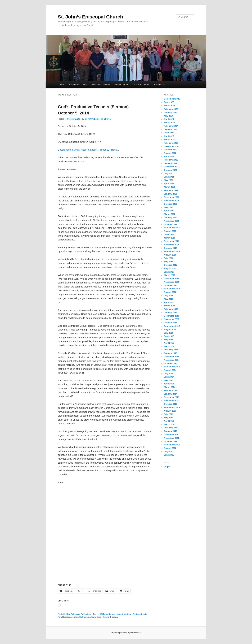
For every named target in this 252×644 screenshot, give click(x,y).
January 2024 (171, 129)
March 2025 (170, 106)
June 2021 (169, 177)
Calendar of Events (78, 85)
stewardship (96, 617)
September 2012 (172, 445)
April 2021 (169, 184)
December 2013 (172, 397)
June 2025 (169, 102)
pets (145, 614)
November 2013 (172, 401)
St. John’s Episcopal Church (90, 17)
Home (61, 85)
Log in (167, 467)
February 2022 (171, 160)
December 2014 (172, 357)
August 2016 (170, 292)
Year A (115, 617)
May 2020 (169, 207)
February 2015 (171, 350)
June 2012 (169, 455)
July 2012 (169, 451)
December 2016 (172, 279)
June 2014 (169, 377)
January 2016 (171, 312)
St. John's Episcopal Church (98, 119)
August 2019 (170, 231)
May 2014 (169, 380)
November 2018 (172, 245)
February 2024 (171, 126)
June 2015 (169, 336)
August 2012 (170, 448)
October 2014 (171, 363)
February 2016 (171, 309)
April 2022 (169, 156)
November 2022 (172, 146)
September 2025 (172, 99)
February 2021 (171, 190)
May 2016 (169, 299)
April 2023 (169, 136)
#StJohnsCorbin (107, 614)
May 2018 (169, 262)
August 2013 (170, 411)
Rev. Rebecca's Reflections (79, 614)
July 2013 (169, 414)
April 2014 (169, 384)
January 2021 (171, 194)
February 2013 (171, 428)
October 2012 (171, 441)
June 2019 (169, 234)
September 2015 (172, 326)
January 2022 (171, 163)
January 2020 (171, 218)
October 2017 (171, 265)
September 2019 (172, 228)
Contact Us (159, 85)
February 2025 (171, 109)
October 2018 (171, 248)
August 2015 (170, 329)
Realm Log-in (122, 85)
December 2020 (172, 197)
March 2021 (170, 187)
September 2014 (172, 367)
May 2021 (169, 180)
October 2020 (171, 204)
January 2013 (171, 431)
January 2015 (171, 353)
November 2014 (172, 360)
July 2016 (169, 295)
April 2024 (169, 119)
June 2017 (169, 272)
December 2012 (172, 435)
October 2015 (171, 323)
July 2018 (169, 258)
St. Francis (84, 617)
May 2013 (169, 418)
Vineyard (107, 617)
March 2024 (170, 123)
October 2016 (171, 285)
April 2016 (169, 302)
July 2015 (169, 333)
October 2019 (171, 224)
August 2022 (170, 153)
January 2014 (171, 394)
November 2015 (172, 319)
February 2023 (171, 143)
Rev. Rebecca (64, 617)
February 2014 (171, 390)
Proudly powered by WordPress (126, 633)
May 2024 (169, 116)
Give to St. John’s (141, 85)
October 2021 (171, 170)
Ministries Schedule (101, 85)
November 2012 (172, 438)
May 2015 (169, 340)
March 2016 (170, 306)
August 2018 (170, 255)
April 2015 (169, 343)
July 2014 (169, 373)
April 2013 (169, 421)
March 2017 (170, 275)
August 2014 (170, 370)
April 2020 (169, 211)
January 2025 (171, 112)
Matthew (128, 614)
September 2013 (172, 407)
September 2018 (172, 251)
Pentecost (137, 614)
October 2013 (171, 404)
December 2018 (172, 241)
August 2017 (170, 268)
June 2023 (169, 133)
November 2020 (172, 201)
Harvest (119, 614)
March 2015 (170, 346)
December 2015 (172, 316)
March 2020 (170, 214)
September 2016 (172, 289)
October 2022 (171, 150)
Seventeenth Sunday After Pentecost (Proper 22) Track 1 (88, 150)
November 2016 (172, 282)
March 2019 (170, 238)
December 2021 (172, 167)
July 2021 (169, 173)
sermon (75, 617)
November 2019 (172, 221)
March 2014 (170, 387)
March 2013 (170, 424)
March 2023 (170, 140)
